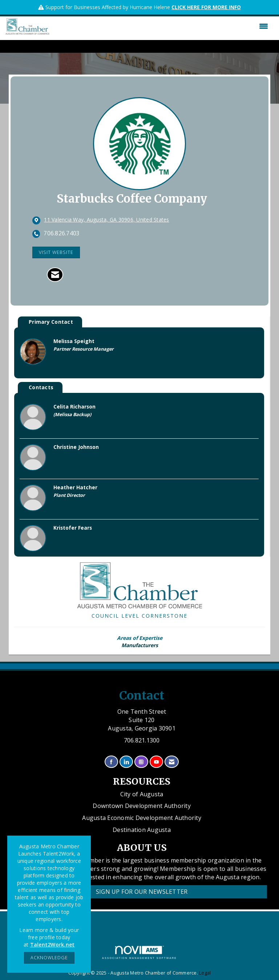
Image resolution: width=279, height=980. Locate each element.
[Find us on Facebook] (111, 762)
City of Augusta (142, 794)
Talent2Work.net (52, 945)
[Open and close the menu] (161, 26)
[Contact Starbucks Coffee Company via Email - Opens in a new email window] (55, 275)
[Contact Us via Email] (172, 762)
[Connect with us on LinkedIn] (126, 762)
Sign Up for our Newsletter (142, 892)
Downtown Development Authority (142, 806)
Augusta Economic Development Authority (142, 818)
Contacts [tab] (41, 387)
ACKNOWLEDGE (49, 958)
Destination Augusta (142, 830)
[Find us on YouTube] (156, 762)
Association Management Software (139, 953)
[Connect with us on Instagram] (141, 762)
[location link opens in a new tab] (106, 220)
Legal (205, 973)
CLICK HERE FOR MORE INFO (206, 7)
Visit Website (56, 252)
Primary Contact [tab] (51, 322)
